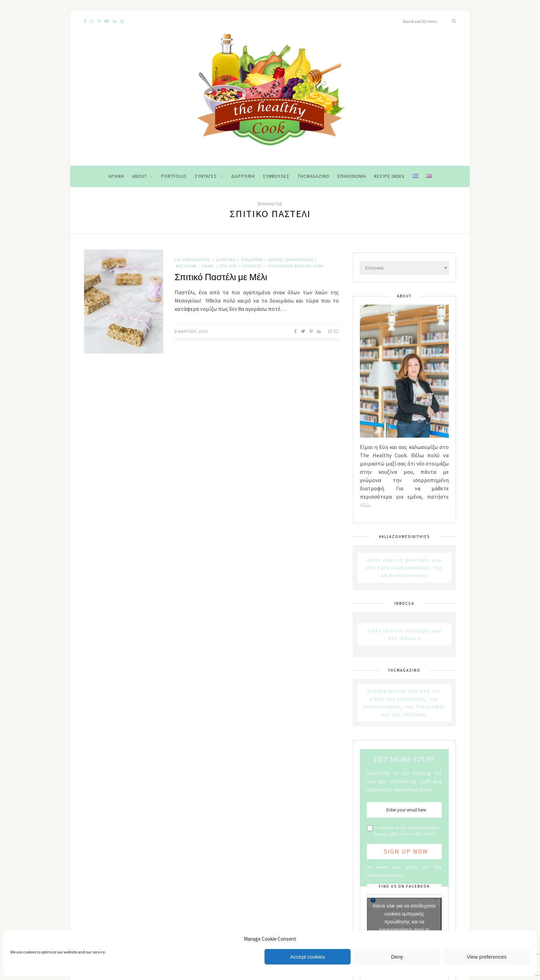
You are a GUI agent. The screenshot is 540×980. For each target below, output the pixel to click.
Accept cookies (308, 957)
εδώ (365, 505)
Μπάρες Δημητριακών (291, 260)
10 (333, 331)
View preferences (487, 957)
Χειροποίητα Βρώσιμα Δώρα (295, 266)
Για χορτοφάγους (193, 260)
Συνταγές (206, 176)
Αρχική (116, 176)
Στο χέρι (229, 266)
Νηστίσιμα (186, 266)
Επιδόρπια (252, 260)
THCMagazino (314, 176)
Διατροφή (243, 176)
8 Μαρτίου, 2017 (191, 331)
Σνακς (208, 266)
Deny (397, 957)
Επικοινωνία (352, 176)
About (140, 176)
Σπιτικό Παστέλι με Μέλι (221, 277)
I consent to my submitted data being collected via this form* (407, 831)
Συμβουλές (276, 176)
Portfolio (174, 176)
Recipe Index (389, 176)
